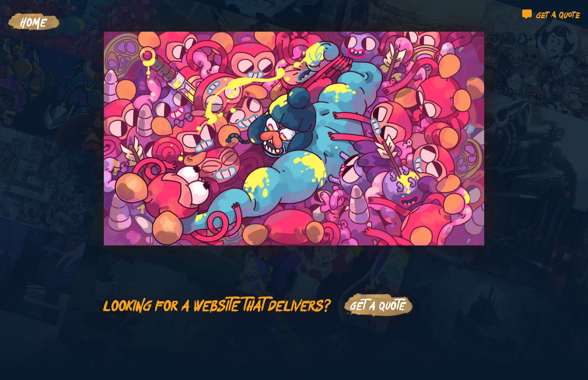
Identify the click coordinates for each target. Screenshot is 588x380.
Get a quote (551, 14)
